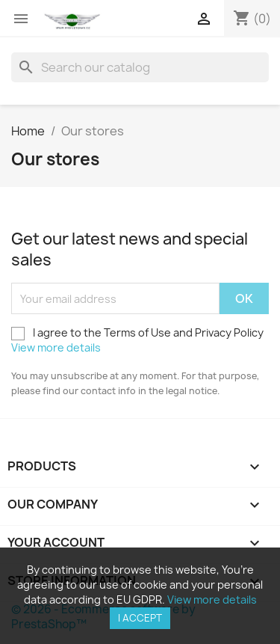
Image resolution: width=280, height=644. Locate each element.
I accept (140, 618)
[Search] (140, 67)
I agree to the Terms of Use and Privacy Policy (137, 340)
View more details (56, 347)
